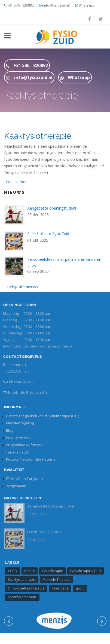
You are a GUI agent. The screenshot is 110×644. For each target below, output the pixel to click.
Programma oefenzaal (25, 445)
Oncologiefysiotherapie (28, 588)
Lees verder (16, 182)
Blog (10, 430)
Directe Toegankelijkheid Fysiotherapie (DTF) (42, 416)
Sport (81, 588)
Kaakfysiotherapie (38, 136)
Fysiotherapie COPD (87, 571)
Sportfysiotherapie (24, 597)
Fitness (31, 571)
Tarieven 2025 (18, 452)
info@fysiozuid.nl (56, 5)
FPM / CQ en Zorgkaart (25, 479)
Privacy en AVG (19, 438)
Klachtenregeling (20, 423)
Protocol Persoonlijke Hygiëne (31, 459)
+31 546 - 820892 (21, 5)
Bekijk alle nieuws (23, 287)
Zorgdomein (16, 486)
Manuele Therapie (58, 580)
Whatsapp (87, 5)
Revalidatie (62, 588)
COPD (14, 571)
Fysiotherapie (54, 571)
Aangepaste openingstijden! (52, 208)
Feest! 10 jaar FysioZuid (48, 234)
